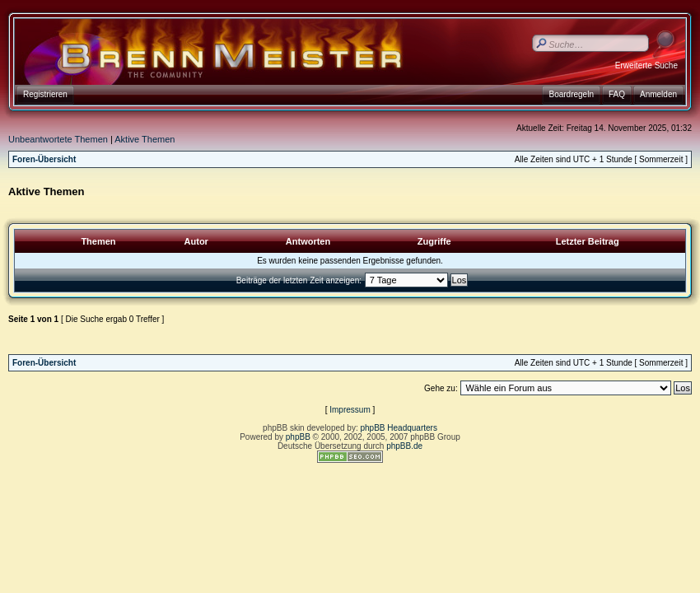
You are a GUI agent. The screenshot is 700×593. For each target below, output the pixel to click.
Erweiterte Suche (646, 65)
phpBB (298, 437)
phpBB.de (404, 446)
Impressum (350, 410)
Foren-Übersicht (44, 159)
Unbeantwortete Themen (58, 139)
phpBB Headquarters (399, 428)
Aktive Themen (145, 139)
